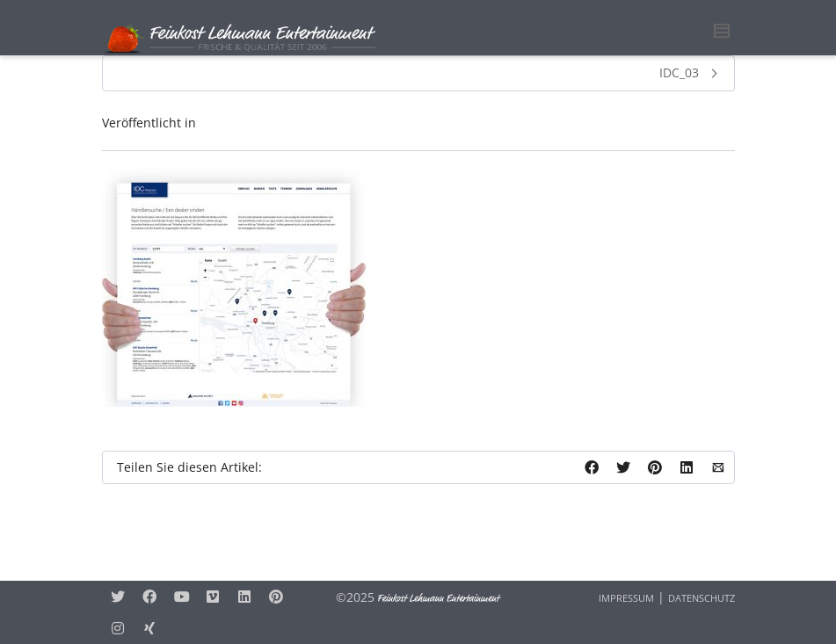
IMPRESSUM (626, 598)
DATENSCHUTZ (702, 598)
